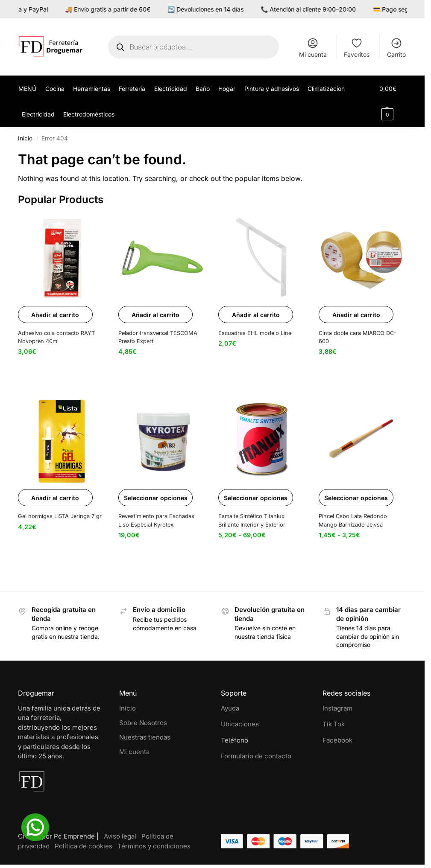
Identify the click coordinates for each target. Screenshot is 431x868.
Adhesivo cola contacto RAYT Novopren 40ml (56, 337)
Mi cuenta (313, 48)
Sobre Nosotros (143, 723)
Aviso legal (120, 836)
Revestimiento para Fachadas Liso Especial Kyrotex (156, 520)
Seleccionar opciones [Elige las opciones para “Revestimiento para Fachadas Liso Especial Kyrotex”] (156, 498)
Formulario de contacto (256, 756)
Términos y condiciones (154, 846)
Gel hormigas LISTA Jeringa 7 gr (60, 516)
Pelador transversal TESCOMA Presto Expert (158, 337)
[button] (393, 102)
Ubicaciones (240, 724)
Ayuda (230, 708)
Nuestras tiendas (145, 737)
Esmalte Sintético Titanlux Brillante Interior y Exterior (252, 520)
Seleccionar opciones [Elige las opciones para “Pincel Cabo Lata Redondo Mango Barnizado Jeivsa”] (356, 498)
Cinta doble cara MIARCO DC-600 (358, 337)
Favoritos (357, 48)
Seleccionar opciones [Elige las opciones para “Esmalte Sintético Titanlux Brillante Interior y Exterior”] (256, 498)
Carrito (396, 48)
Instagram (337, 708)
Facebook (337, 740)
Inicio (25, 138)
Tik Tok (334, 724)
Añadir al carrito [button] (55, 315)
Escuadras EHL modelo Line (255, 333)
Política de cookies (84, 846)
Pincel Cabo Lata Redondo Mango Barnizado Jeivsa (353, 520)
